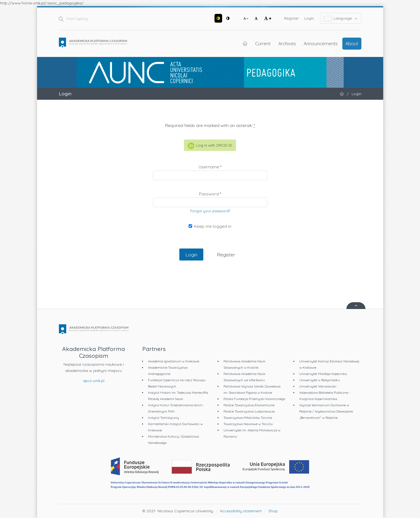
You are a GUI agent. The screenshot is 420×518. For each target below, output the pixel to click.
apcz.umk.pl (94, 381)
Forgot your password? (210, 211)
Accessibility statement (241, 511)
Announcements (321, 43)
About (352, 43)
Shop (273, 511)
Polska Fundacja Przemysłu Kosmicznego (254, 399)
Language (341, 18)
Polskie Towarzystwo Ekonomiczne (249, 405)
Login (309, 18)
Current (263, 43)
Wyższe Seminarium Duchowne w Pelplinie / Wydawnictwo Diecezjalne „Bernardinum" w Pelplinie (326, 411)
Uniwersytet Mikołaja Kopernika (323, 374)
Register (291, 18)
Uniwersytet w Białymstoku (320, 380)
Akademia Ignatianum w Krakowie (174, 361)
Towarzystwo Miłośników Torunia (248, 418)
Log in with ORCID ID (210, 146)
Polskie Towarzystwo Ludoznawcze (249, 411)
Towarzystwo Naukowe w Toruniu (248, 424)
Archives (287, 43)
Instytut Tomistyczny (164, 418)
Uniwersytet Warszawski (318, 386)
